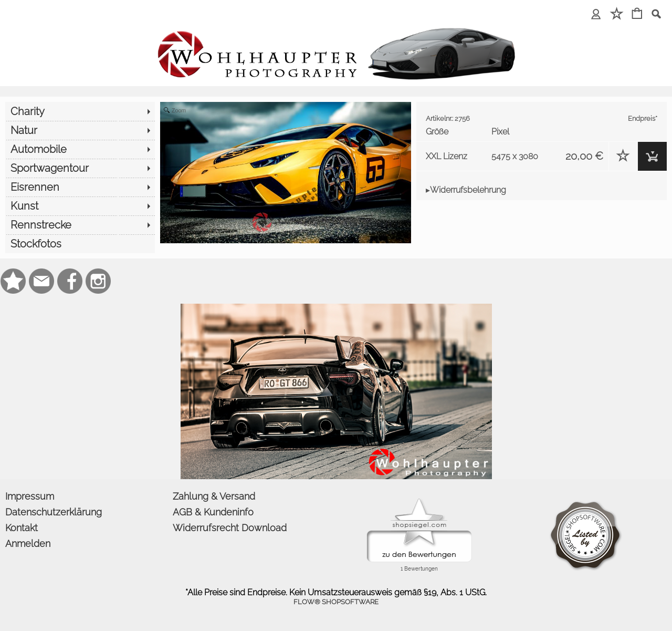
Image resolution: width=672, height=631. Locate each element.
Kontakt (22, 528)
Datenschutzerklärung (54, 512)
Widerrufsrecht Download (230, 528)
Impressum (30, 496)
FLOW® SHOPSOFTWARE (336, 602)
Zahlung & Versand (214, 496)
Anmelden (28, 544)
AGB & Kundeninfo (213, 512)
